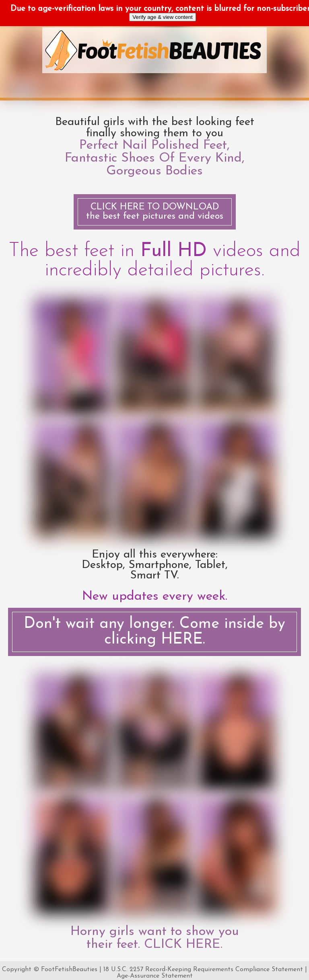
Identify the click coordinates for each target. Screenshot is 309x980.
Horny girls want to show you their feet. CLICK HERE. (155, 938)
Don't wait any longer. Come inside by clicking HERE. (154, 632)
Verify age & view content (163, 17)
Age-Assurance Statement (155, 976)
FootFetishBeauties (69, 970)
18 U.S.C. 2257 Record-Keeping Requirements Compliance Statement (203, 970)
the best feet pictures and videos (155, 212)
